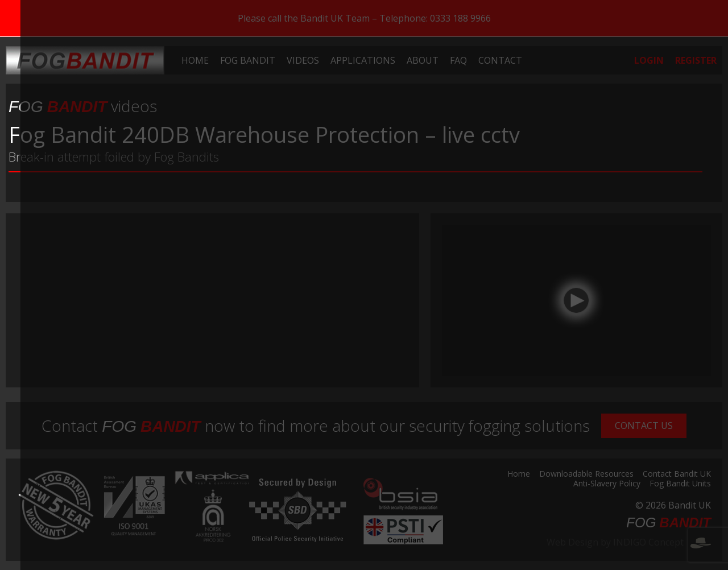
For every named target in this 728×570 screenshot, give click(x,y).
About (423, 60)
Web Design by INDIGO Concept (629, 542)
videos (83, 106)
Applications (363, 60)
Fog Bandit (248, 60)
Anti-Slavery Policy (607, 484)
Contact (500, 60)
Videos (303, 60)
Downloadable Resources (586, 474)
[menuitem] (195, 60)
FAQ (458, 60)
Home (195, 60)
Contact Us (644, 426)
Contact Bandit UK (677, 474)
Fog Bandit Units (680, 484)
